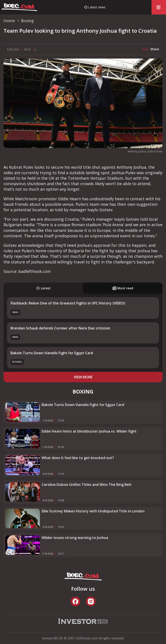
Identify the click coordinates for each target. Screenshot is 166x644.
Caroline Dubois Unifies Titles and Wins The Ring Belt (87, 485)
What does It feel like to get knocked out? (78, 458)
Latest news (97, 7)
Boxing (17, 362)
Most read (123, 288)
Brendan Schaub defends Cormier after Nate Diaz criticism (60, 328)
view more (83, 377)
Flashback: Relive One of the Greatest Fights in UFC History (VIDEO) (68, 303)
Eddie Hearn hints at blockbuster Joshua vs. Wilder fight (89, 431)
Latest (43, 288)
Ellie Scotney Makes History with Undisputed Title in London (93, 511)
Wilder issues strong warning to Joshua (75, 538)
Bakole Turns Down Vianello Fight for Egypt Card (52, 353)
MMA (15, 312)
